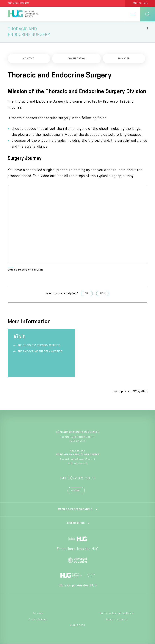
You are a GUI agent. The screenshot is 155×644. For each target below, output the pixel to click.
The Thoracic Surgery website (39, 346)
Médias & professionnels (75, 510)
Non (103, 294)
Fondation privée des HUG (78, 549)
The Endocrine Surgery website (40, 352)
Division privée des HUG (78, 586)
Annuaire (38, 613)
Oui (87, 294)
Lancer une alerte (117, 620)
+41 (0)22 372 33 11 (78, 479)
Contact (76, 491)
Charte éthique (38, 620)
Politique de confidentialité (117, 613)
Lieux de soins (75, 524)
